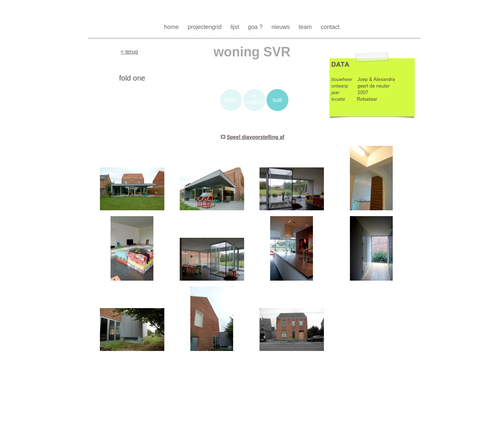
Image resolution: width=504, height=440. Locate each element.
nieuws (281, 27)
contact (330, 27)
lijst (236, 27)
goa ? (256, 27)
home (172, 27)
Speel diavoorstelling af (255, 137)
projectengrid (206, 27)
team (306, 27)
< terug (129, 51)
